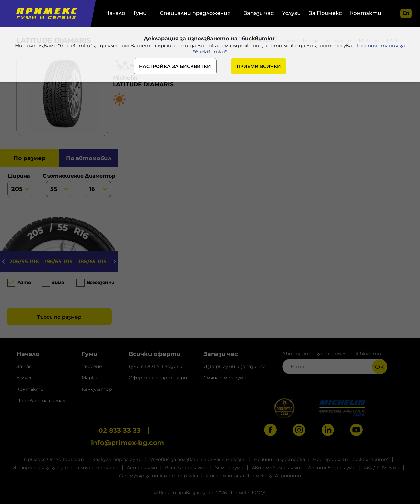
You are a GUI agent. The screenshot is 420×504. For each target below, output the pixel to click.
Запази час (259, 13)
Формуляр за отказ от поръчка (158, 476)
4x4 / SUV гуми (382, 468)
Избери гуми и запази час (234, 366)
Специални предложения (195, 13)
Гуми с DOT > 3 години (156, 366)
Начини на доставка (279, 459)
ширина (20, 185)
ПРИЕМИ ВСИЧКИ (259, 66)
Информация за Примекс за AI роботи (253, 476)
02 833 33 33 (120, 430)
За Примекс (325, 13)
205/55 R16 (24, 261)
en (406, 13)
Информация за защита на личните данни (65, 468)
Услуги (292, 13)
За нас (24, 366)
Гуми (140, 13)
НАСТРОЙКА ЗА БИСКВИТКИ (175, 66)
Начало (115, 13)
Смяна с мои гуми (225, 378)
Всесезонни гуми (186, 468)
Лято (24, 282)
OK (380, 367)
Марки (90, 378)
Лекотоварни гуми (332, 468)
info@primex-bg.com (127, 443)
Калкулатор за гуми (117, 459)
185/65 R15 (93, 261)
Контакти (366, 13)
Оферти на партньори (158, 378)
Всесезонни (99, 282)
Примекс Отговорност (54, 459)
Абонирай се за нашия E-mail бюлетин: (335, 362)
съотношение (59, 185)
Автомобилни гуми (276, 468)
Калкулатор (97, 389)
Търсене (92, 366)
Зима (58, 282)
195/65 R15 (59, 261)
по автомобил (89, 158)
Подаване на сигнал (41, 401)
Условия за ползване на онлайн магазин (198, 459)
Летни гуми (142, 468)
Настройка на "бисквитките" (351, 459)
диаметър (98, 185)
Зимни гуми (229, 468)
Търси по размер (59, 317)
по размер (30, 158)
